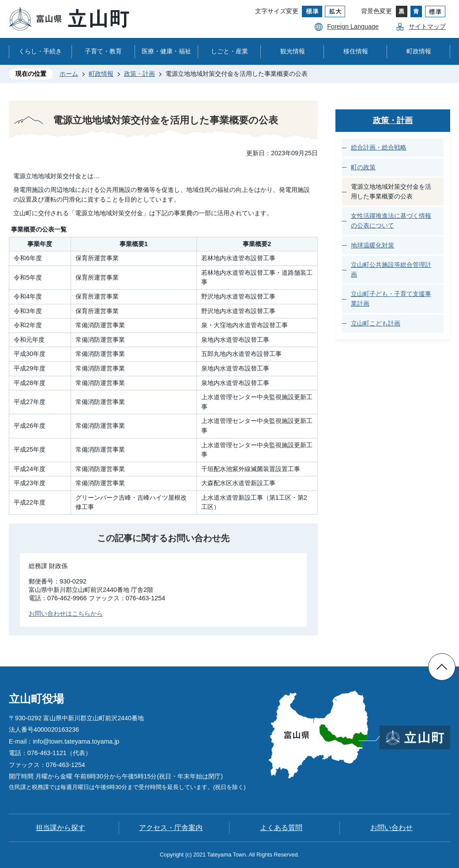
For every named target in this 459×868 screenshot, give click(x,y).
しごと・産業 (229, 51)
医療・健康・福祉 (166, 51)
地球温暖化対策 (372, 245)
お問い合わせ (391, 828)
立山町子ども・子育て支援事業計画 (391, 299)
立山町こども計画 (376, 323)
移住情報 (356, 51)
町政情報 (419, 51)
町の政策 (363, 167)
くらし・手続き (40, 51)
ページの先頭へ (442, 667)
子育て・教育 (103, 51)
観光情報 (293, 51)
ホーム (69, 74)
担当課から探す (60, 828)
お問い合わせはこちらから (66, 614)
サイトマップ (427, 26)
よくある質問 (281, 828)
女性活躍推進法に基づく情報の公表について (391, 221)
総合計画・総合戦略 (379, 147)
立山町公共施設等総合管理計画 (391, 269)
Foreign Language (353, 26)
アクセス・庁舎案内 (171, 828)
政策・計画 (139, 74)
